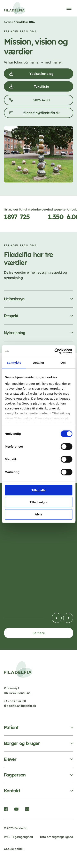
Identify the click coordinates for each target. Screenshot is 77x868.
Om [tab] (63, 362)
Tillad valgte (38, 502)
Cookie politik (14, 849)
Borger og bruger (22, 743)
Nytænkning (15, 333)
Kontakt (12, 791)
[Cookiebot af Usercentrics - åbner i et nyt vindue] (55, 351)
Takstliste (43, 88)
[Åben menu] (69, 8)
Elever (10, 759)
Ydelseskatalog (43, 75)
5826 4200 (43, 101)
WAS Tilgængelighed (18, 837)
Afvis (38, 514)
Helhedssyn (14, 299)
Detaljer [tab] (39, 362)
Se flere (39, 633)
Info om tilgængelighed (56, 837)
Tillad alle (38, 490)
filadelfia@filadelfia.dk (43, 114)
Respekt (11, 316)
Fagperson (15, 775)
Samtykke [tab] (14, 362)
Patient (11, 727)
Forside (8, 22)
